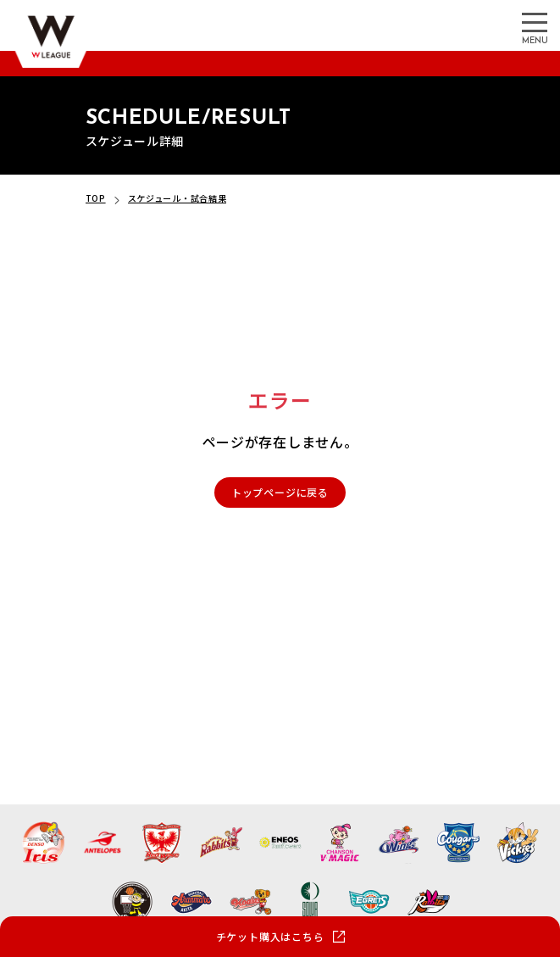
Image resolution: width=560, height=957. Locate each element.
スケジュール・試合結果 (177, 198)
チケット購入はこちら (270, 936)
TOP (96, 198)
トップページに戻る (280, 492)
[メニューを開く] (535, 21)
